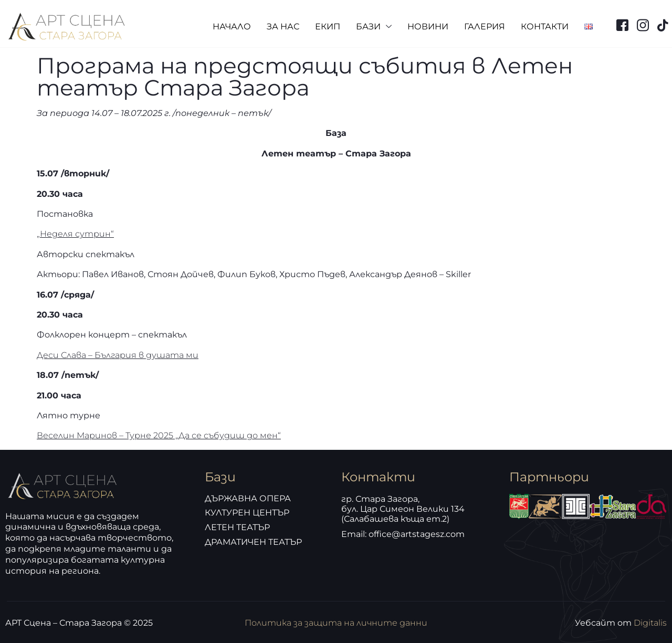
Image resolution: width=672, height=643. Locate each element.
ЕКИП (328, 27)
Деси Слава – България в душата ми (118, 355)
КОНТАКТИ (545, 27)
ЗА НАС (283, 27)
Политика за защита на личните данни (336, 623)
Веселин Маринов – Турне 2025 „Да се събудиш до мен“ (159, 435)
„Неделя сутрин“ (75, 234)
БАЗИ (374, 27)
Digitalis (650, 623)
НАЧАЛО (232, 27)
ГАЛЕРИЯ (485, 27)
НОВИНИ (428, 27)
